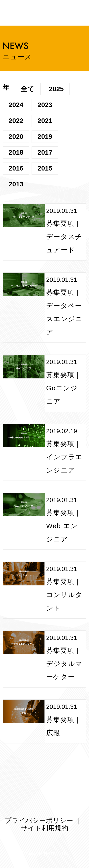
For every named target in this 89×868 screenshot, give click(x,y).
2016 (16, 168)
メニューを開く (12, 13)
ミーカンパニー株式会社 (72, 13)
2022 (16, 121)
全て (27, 89)
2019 (45, 137)
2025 (56, 89)
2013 (16, 184)
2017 (45, 152)
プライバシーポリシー (39, 821)
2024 (16, 105)
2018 (16, 152)
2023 (45, 105)
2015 (45, 168)
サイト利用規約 (44, 828)
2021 (45, 121)
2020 (16, 137)
